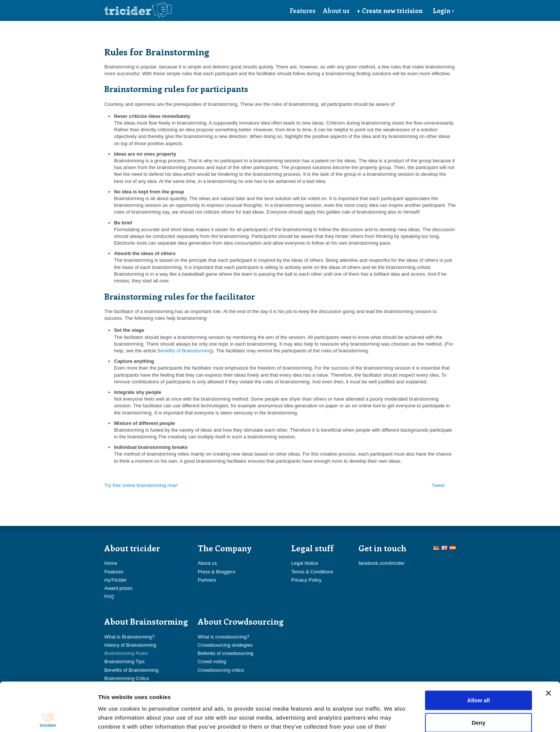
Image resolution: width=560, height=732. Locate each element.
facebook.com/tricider (382, 563)
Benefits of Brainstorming (184, 351)
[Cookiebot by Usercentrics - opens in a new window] (48, 717)
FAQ (109, 596)
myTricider (116, 580)
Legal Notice (305, 563)
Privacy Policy (306, 580)
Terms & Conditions (312, 572)
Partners (207, 580)
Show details (392, 717)
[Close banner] (548, 644)
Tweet (438, 485)
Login (444, 10)
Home (111, 563)
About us (336, 10)
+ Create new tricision (390, 10)
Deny (479, 674)
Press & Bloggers (216, 572)
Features (303, 10)
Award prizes (118, 588)
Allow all (479, 651)
